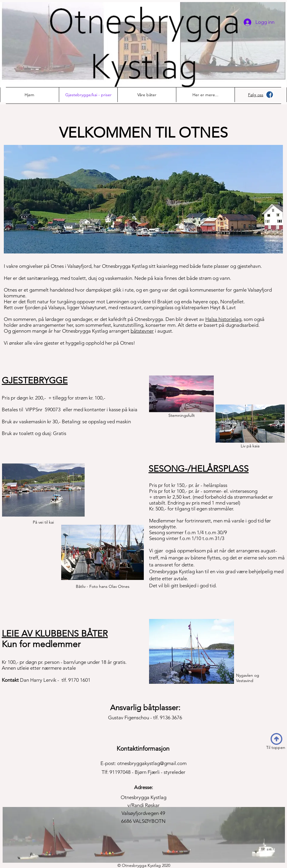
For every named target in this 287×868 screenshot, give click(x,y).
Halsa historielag (223, 319)
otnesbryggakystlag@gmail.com (152, 763)
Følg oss (256, 95)
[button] (205, 95)
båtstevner (142, 331)
